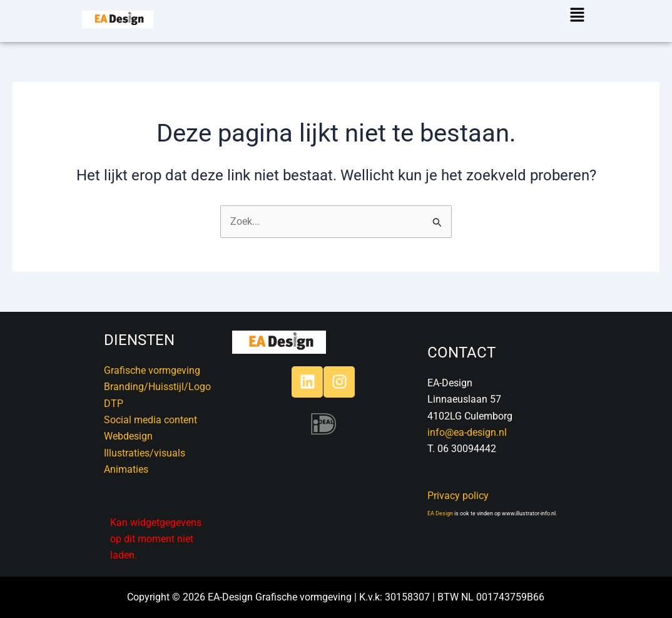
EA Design (440, 513)
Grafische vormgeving (152, 370)
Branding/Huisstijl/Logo (157, 387)
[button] (576, 16)
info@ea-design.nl (467, 432)
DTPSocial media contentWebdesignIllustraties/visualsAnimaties (150, 437)
